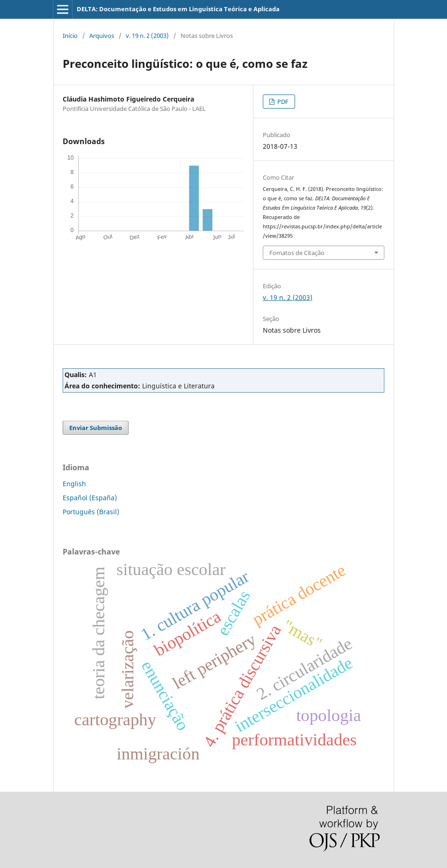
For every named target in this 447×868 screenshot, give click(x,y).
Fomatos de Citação (297, 253)
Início (70, 36)
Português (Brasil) (91, 512)
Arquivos (102, 36)
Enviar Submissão (96, 428)
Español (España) (90, 498)
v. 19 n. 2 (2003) (147, 36)
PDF (282, 102)
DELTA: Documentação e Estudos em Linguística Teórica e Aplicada (178, 9)
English (74, 484)
